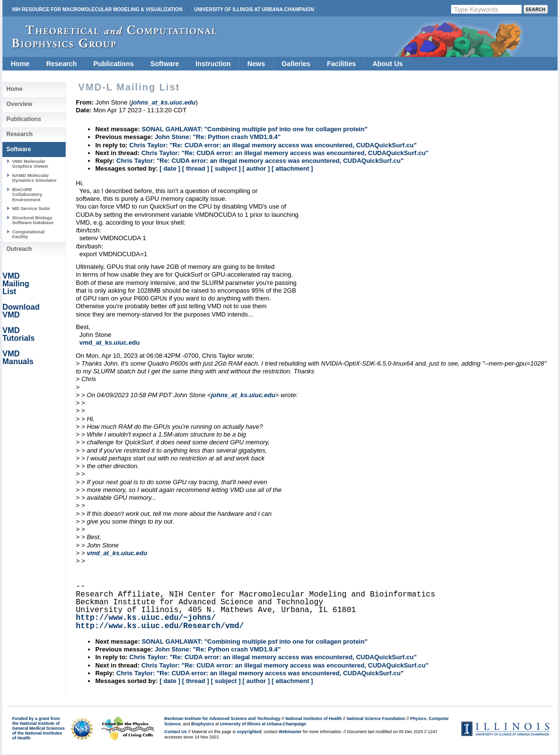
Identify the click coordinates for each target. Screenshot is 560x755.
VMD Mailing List (16, 284)
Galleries (296, 64)
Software (165, 64)
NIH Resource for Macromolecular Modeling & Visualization (97, 9)
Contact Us (175, 732)
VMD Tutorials (18, 334)
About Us (387, 64)
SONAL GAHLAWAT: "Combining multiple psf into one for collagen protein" (254, 129)
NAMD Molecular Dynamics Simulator (35, 178)
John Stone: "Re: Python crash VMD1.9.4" (218, 137)
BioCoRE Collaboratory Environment (27, 194)
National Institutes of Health (314, 719)
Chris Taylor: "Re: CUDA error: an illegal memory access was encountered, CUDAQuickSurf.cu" (273, 145)
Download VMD (21, 311)
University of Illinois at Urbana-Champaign (254, 9)
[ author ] (256, 168)
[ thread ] (195, 168)
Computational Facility (28, 234)
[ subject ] (226, 168)
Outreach (19, 249)
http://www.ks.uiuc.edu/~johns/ (146, 618)
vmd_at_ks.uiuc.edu (109, 342)
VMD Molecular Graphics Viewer (30, 164)
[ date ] (170, 168)
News (256, 64)
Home (20, 64)
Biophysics (202, 724)
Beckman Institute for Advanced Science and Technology (222, 719)
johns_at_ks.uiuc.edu (243, 395)
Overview (19, 104)
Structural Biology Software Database (33, 220)
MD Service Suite (31, 208)
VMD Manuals (18, 358)
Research (61, 64)
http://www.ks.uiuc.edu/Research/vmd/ (160, 626)
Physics (418, 719)
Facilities (341, 64)
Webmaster (290, 732)
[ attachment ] (292, 168)
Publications (114, 64)
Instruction (213, 64)
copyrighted (249, 732)
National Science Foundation (376, 719)
